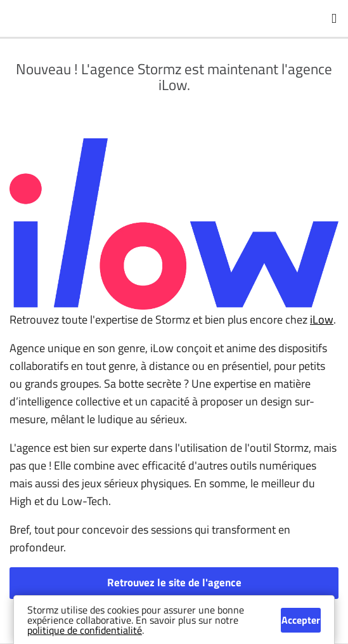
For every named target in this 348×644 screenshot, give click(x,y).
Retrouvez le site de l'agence (174, 582)
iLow (322, 319)
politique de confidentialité (85, 630)
